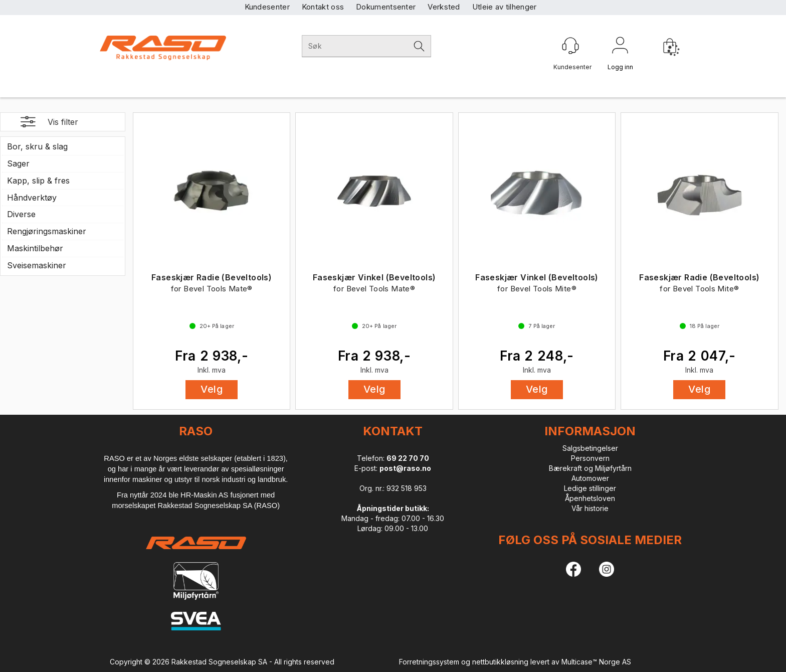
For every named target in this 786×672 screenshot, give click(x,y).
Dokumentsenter (386, 7)
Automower (590, 478)
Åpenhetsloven (590, 498)
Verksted (444, 7)
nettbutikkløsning (500, 662)
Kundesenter (267, 7)
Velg (212, 389)
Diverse (21, 214)
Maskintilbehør (35, 248)
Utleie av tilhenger (505, 7)
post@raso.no (405, 468)
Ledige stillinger (590, 488)
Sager (18, 163)
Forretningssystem (429, 662)
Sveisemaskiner (37, 265)
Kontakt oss (323, 7)
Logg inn (620, 47)
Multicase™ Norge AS (596, 662)
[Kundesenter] (570, 46)
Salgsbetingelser (590, 448)
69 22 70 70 (408, 458)
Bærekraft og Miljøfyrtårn (590, 468)
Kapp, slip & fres (38, 181)
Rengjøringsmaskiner (47, 231)
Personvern (590, 458)
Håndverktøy (32, 198)
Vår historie (590, 508)
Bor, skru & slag (37, 146)
